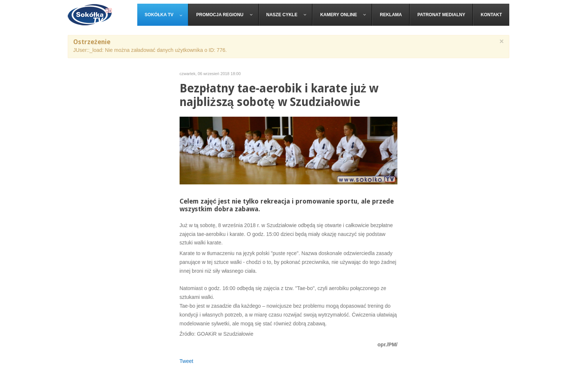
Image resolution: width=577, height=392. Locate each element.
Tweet (186, 361)
